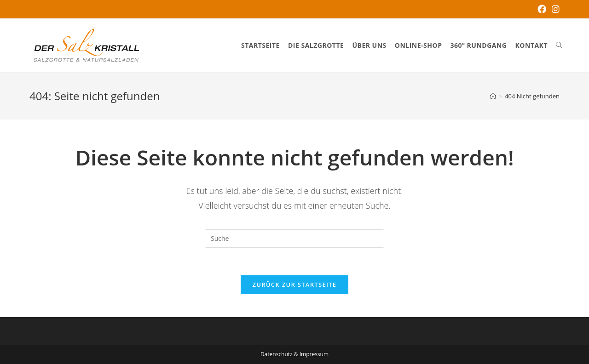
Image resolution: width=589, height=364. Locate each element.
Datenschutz (277, 354)
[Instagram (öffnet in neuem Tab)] (554, 9)
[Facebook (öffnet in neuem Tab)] (542, 9)
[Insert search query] (294, 239)
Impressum (314, 354)
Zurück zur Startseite (295, 284)
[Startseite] (493, 96)
